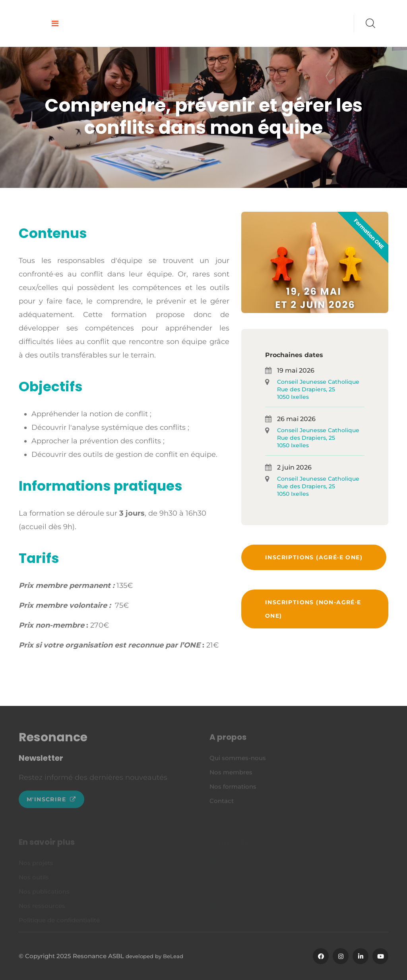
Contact (222, 803)
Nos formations (233, 789)
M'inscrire (51, 802)
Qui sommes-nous (238, 760)
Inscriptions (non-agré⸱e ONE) (313, 609)
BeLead (173, 956)
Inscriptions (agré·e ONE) (314, 557)
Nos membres (231, 774)
